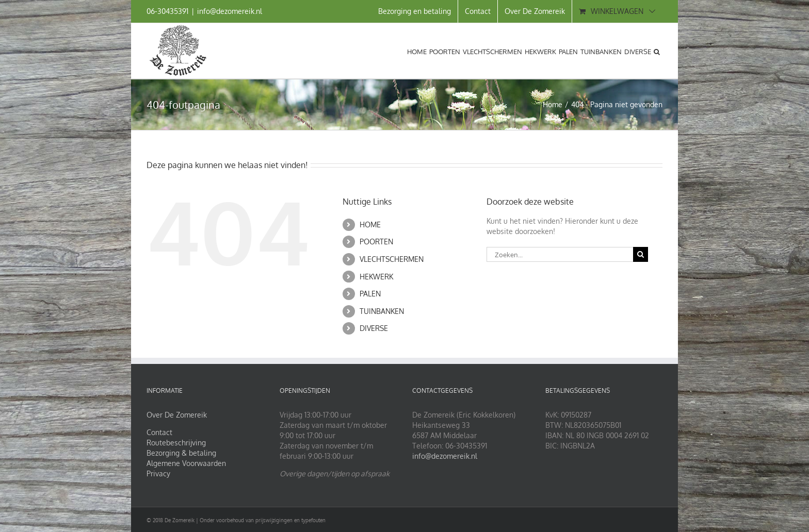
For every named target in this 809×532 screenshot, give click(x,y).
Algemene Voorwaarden (186, 463)
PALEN (370, 294)
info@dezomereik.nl (230, 11)
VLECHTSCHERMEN (392, 259)
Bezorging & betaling (181, 453)
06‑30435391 (167, 11)
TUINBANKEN (382, 311)
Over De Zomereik (177, 415)
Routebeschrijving (176, 443)
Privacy (158, 473)
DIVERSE (374, 328)
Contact (159, 432)
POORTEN (376, 242)
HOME (370, 225)
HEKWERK (376, 277)
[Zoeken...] (560, 254)
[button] (657, 50)
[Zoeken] (641, 254)
